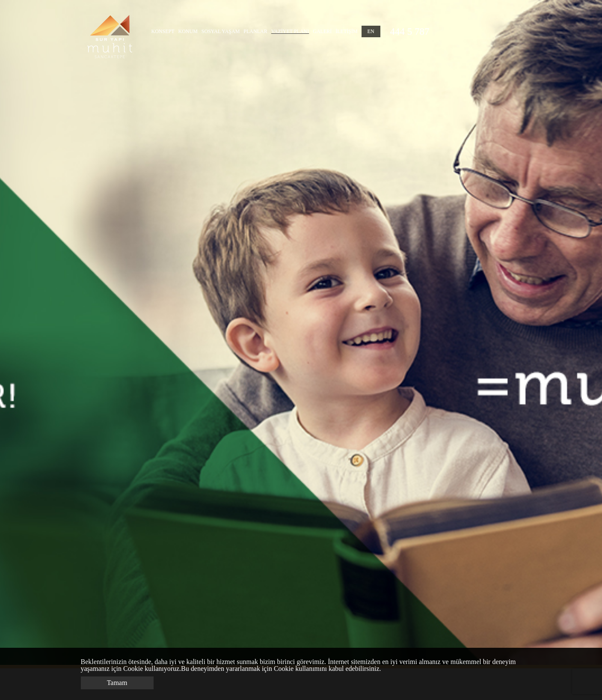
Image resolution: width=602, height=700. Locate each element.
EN (371, 31)
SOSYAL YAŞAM (221, 31)
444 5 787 (410, 31)
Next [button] (557, 333)
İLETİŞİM (346, 31)
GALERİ (322, 31)
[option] (301, 332)
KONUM (188, 31)
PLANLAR (255, 31)
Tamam (117, 683)
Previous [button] (35, 333)
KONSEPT (163, 31)
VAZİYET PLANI (290, 31)
